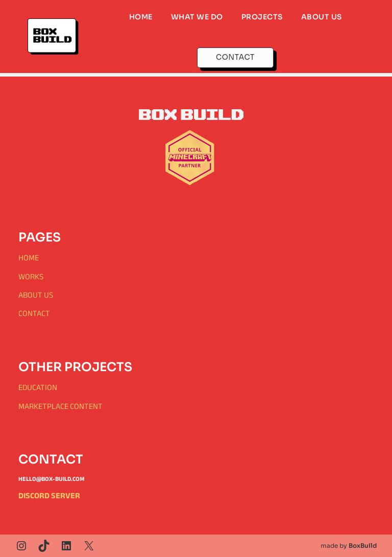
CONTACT (235, 57)
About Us (36, 295)
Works (31, 276)
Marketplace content (60, 406)
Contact (34, 313)
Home (29, 258)
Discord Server (49, 495)
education (38, 387)
